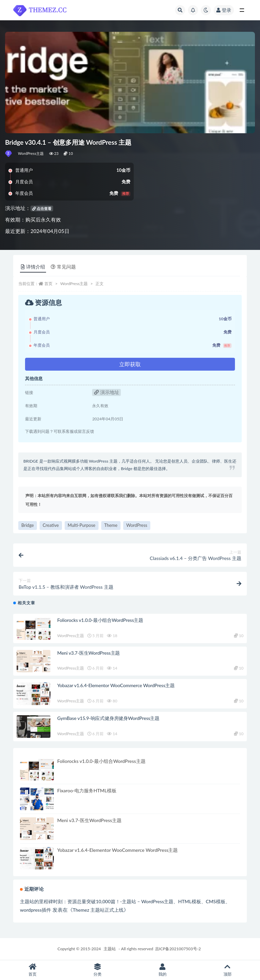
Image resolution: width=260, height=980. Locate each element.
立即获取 (130, 364)
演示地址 (107, 392)
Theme (111, 525)
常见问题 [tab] (63, 267)
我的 (162, 970)
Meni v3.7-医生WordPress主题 (89, 653)
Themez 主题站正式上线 (98, 910)
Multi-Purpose (82, 525)
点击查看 (42, 208)
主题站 (110, 949)
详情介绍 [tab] (33, 267)
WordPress (137, 525)
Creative (51, 525)
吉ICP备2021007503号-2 (178, 949)
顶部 (227, 970)
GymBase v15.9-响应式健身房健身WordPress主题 (108, 718)
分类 (97, 970)
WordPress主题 (31, 153)
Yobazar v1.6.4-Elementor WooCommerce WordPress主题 (116, 685)
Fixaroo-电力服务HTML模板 (87, 790)
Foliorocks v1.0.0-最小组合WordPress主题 (100, 620)
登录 (224, 10)
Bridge (28, 525)
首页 (48, 284)
